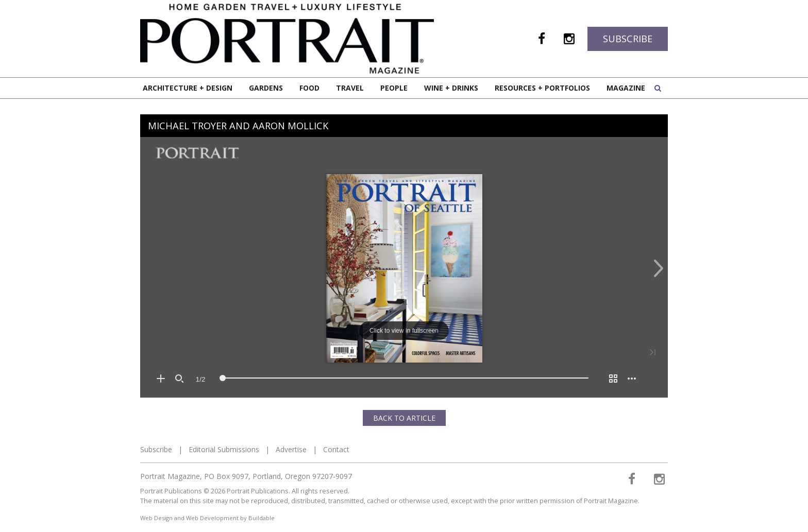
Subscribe (628, 39)
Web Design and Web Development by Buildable (207, 518)
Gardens (266, 88)
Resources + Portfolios (542, 88)
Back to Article (404, 418)
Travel (350, 88)
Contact (336, 449)
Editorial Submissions (224, 449)
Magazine (626, 88)
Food (309, 88)
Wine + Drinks (451, 88)
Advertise (291, 449)
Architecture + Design (188, 88)
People (394, 88)
